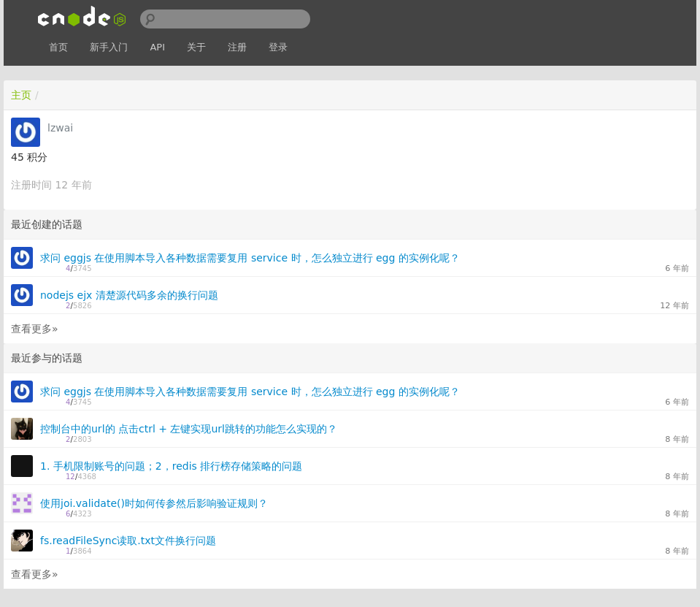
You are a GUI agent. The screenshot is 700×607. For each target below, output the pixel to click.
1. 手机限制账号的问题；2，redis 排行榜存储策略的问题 (171, 466)
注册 (237, 47)
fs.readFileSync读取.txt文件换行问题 (128, 541)
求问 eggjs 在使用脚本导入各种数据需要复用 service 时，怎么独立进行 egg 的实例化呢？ (250, 258)
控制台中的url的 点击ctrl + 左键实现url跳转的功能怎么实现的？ (189, 429)
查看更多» (35, 329)
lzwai (60, 128)
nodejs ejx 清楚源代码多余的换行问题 (129, 295)
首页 (58, 47)
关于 (196, 47)
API (157, 47)
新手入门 (109, 47)
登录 (278, 47)
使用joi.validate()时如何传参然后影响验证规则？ (154, 503)
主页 (21, 95)
